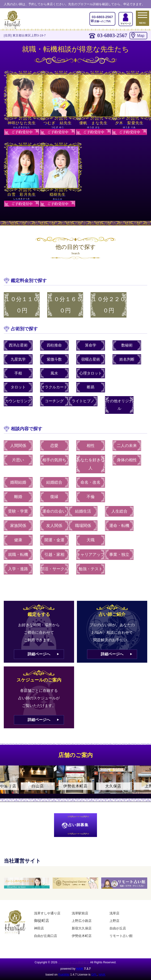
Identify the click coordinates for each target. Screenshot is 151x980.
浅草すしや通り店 (47, 913)
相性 (91, 446)
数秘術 (127, 345)
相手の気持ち (54, 460)
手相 (18, 373)
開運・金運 (54, 540)
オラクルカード (54, 387)
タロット (18, 387)
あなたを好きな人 (90, 464)
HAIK (80, 969)
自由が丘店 (118, 928)
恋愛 (54, 446)
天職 (91, 540)
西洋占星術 (18, 345)
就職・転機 (18, 555)
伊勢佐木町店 (82, 936)
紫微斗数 (54, 359)
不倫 (91, 497)
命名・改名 (90, 482)
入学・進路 (18, 569)
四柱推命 (54, 345)
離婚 (18, 497)
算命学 (91, 345)
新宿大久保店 (82, 928)
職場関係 (83, 526)
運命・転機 (119, 526)
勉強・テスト (91, 569)
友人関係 (54, 526)
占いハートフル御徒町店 (74, 962)
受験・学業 (18, 511)
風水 (54, 373)
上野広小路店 (82, 921)
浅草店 (114, 913)
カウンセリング (18, 401)
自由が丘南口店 (46, 936)
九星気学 (18, 359)
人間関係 (18, 446)
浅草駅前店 (80, 913)
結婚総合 (54, 482)
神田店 (39, 928)
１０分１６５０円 (65, 305)
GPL (94, 975)
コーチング (54, 401)
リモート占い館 (121, 936)
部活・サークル (54, 569)
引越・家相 (54, 555)
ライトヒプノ (83, 401)
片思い (18, 460)
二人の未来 (127, 446)
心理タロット (91, 373)
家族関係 (18, 526)
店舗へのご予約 (102, 19)
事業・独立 (119, 555)
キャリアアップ (90, 555)
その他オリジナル (119, 405)
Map (141, 36)
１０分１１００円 (22, 305)
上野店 (114, 921)
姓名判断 (127, 359)
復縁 (54, 497)
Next (145, 784)
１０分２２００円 (109, 305)
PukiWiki (64, 975)
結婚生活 (83, 511)
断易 (91, 387)
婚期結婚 (18, 482)
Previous (6, 784)
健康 (18, 540)
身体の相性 (127, 460)
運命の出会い (54, 511)
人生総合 (119, 511)
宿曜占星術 (91, 359)
